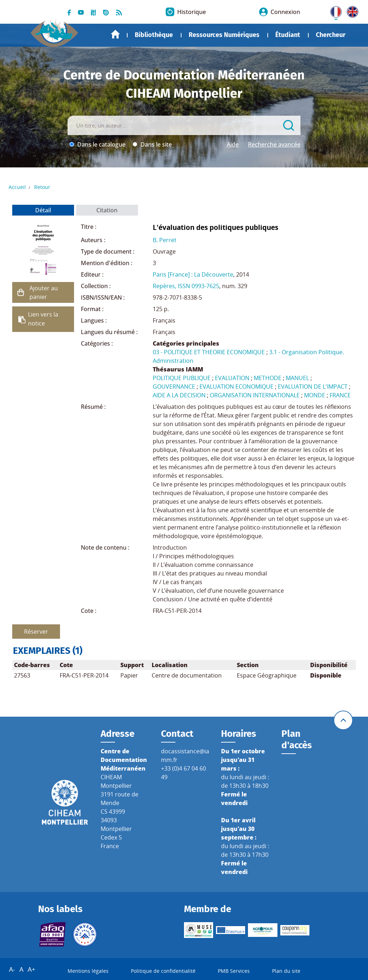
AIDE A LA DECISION (179, 395)
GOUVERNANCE (174, 387)
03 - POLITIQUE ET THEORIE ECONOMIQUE (209, 352)
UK (351, 10)
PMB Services (234, 971)
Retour (42, 187)
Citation (107, 210)
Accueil (115, 34)
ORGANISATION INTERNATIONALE (255, 395)
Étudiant (288, 35)
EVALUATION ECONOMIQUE (236, 387)
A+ (31, 969)
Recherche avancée (274, 144)
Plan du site (286, 971)
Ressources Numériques (224, 35)
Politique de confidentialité (163, 971)
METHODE (268, 378)
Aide (233, 144)
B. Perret (165, 240)
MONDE (315, 395)
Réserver (36, 632)
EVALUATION (232, 378)
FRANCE (340, 395)
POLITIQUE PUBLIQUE (182, 378)
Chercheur (331, 35)
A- (12, 969)
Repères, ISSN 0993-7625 (186, 286)
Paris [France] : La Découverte (193, 274)
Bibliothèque (154, 35)
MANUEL (297, 378)
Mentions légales (88, 971)
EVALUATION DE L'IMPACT (313, 387)
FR (333, 10)
